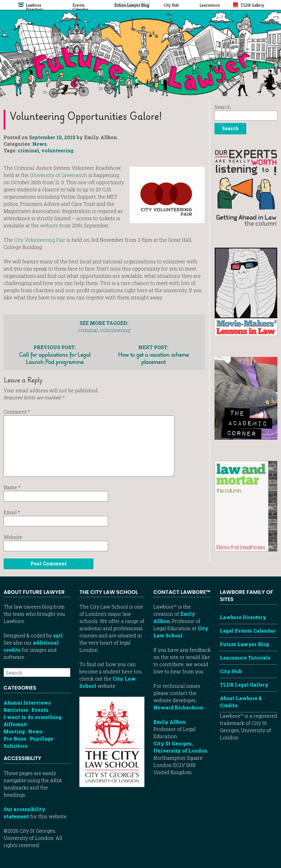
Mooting (14, 731)
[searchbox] (37, 672)
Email (12, 512)
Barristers (16, 710)
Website (13, 537)
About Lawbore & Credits (241, 702)
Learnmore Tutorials (245, 658)
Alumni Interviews (27, 703)
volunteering (57, 150)
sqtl (58, 635)
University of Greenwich (59, 175)
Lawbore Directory (243, 617)
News (40, 144)
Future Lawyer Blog (244, 644)
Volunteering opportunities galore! (86, 116)
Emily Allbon (170, 722)
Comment (17, 412)
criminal (28, 150)
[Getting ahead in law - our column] (246, 187)
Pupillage (41, 739)
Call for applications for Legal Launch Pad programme (55, 354)
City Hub (231, 671)
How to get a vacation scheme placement (153, 354)
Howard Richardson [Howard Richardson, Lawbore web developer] (178, 707)
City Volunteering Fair (40, 240)
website (50, 225)
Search (223, 107)
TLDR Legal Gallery (244, 685)
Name (12, 487)
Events (40, 710)
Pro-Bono (15, 739)
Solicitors (16, 746)
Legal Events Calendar (248, 631)
